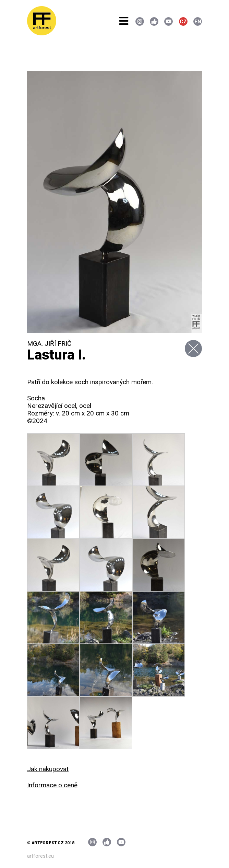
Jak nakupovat (48, 769)
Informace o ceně (52, 785)
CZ (183, 22)
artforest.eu (40, 856)
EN (198, 22)
